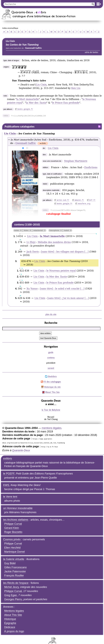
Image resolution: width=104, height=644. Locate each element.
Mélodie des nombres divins (54, 242)
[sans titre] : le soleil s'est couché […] (62, 289)
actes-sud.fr (63, 200)
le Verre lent (10, 497)
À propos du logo (14, 631)
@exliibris (52, 376)
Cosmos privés (12, 539)
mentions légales (51, 428)
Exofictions (91, 167)
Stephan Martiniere (76, 161)
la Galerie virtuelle (14, 559)
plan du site (51, 314)
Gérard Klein (12, 528)
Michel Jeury (12, 587)
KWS (6, 485)
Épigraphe (10, 623)
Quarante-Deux (21, 450)
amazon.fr (79, 200)
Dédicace (10, 627)
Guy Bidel (10, 563)
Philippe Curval (13, 524)
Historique (10, 619)
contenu (51, 358)
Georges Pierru (13, 599)
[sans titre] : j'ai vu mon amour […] (68, 298)
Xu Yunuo (32, 289)
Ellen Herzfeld (12, 548)
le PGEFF (9, 474)
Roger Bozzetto (13, 532)
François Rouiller (14, 576)
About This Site (52, 392)
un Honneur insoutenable (18, 508)
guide (51, 352)
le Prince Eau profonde (66, 103)
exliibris (8, 459)
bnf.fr (92, 200)
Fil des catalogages (52, 382)
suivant (51, 368)
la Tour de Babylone (51, 410)
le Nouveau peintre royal (61, 271)
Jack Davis (33, 252)
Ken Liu (76, 88)
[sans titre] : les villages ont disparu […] (65, 252)
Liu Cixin (41, 85)
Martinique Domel (14, 552)
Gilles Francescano (15, 567)
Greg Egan (11, 595)
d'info (44, 144)
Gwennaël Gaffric (26, 143)
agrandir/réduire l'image (10, 148)
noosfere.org (84, 204)
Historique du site (52, 387)
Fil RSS (99, 126)
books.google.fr (25, 109)
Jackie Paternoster (15, 571)
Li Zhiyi (31, 242)
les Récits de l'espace (16, 583)
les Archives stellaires (16, 520)
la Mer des (36, 103)
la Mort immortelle (28, 99)
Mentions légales (14, 611)
